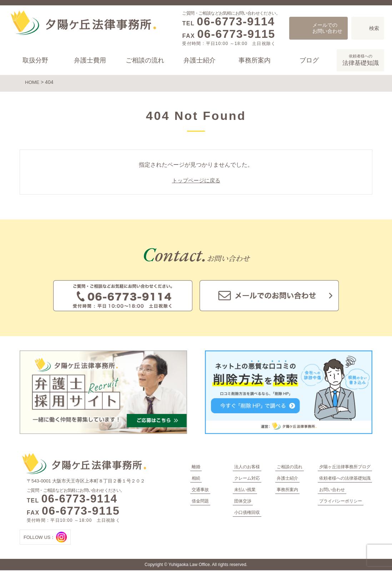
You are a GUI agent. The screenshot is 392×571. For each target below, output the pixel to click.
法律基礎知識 (360, 60)
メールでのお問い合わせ (327, 28)
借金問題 (200, 502)
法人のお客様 (247, 468)
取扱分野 (35, 60)
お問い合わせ (332, 490)
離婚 (196, 468)
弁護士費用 (90, 60)
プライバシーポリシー (341, 502)
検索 (374, 28)
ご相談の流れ (145, 60)
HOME (32, 82)
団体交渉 (243, 502)
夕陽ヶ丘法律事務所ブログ (345, 468)
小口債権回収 (247, 513)
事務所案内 (254, 60)
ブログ (309, 60)
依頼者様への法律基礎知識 (345, 479)
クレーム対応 (247, 479)
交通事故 (200, 490)
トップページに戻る (196, 181)
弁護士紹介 (200, 60)
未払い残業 (245, 490)
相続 (196, 479)
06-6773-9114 (236, 21)
